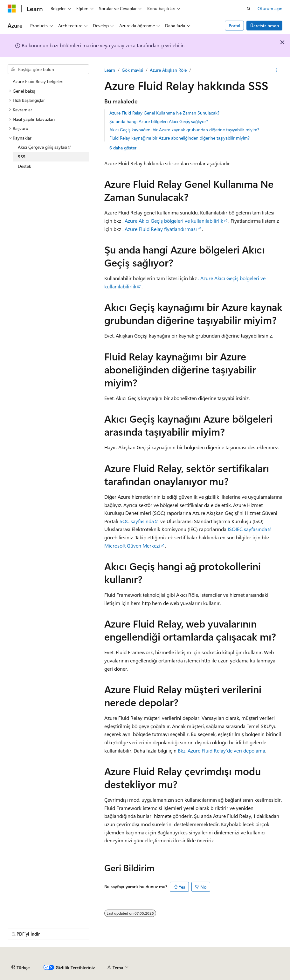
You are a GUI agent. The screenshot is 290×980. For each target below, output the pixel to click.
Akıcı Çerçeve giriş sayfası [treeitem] (42, 147)
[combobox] (48, 69)
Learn (110, 70)
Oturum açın (270, 8)
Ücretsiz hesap (265, 26)
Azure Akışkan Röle (168, 70)
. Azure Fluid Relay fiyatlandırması (160, 229)
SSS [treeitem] (22, 157)
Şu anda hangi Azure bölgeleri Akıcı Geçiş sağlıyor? (159, 121)
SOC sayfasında (137, 521)
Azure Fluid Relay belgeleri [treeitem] (38, 81)
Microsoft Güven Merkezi (132, 546)
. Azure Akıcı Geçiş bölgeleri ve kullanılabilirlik (173, 221)
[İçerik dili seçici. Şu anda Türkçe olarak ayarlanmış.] (21, 968)
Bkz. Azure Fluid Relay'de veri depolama (221, 750)
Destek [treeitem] (24, 166)
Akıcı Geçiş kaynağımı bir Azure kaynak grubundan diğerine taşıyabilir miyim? (184, 130)
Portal (235, 26)
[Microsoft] (12, 9)
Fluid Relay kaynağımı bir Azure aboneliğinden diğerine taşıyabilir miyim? (180, 138)
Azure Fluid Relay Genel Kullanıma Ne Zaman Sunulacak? (164, 113)
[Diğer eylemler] (277, 70)
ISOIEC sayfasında (247, 529)
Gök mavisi (132, 70)
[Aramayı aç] (249, 9)
